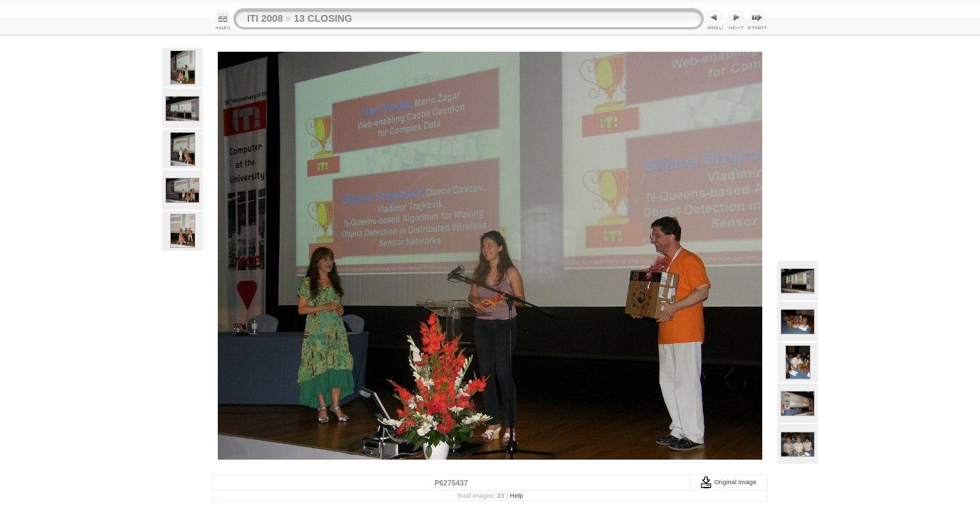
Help (517, 495)
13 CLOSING (323, 18)
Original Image (728, 482)
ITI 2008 (265, 18)
